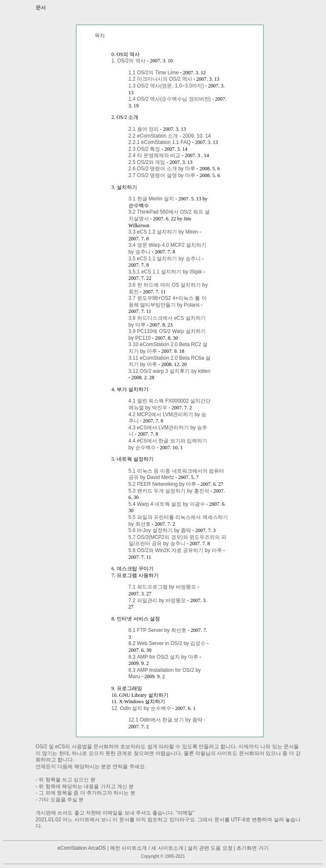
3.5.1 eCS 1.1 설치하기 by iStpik (165, 272)
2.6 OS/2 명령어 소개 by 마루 (162, 169)
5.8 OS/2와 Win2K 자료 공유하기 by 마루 (175, 550)
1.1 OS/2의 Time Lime (154, 73)
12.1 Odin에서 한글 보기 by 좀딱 (166, 720)
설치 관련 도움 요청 (210, 848)
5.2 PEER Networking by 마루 (162, 484)
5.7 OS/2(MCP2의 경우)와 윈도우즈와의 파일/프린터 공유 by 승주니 (178, 541)
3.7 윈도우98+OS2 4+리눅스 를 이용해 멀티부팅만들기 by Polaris (168, 302)
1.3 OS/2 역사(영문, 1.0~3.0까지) (166, 86)
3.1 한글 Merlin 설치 (151, 199)
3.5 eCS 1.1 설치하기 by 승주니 (165, 259)
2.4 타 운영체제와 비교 (155, 155)
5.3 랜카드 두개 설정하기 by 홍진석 (169, 491)
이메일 (185, 813)
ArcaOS (97, 848)
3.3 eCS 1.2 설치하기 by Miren (164, 232)
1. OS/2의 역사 (129, 61)
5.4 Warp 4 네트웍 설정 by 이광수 (167, 504)
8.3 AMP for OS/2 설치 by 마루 (164, 657)
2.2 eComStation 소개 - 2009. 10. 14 (170, 136)
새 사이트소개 (167, 848)
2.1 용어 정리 (144, 129)
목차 (100, 36)
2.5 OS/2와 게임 (147, 162)
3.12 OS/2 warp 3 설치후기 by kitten (170, 371)
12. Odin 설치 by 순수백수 (141, 708)
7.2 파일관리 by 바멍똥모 (157, 600)
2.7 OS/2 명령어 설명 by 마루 (162, 175)
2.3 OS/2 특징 (145, 149)
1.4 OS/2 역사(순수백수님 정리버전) (170, 99)
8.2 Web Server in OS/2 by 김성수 (167, 643)
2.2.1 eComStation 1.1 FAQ (160, 142)
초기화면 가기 (252, 848)
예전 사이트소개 (128, 848)
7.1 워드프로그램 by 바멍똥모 (162, 587)
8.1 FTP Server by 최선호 (157, 630)
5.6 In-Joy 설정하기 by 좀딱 (160, 530)
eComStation (72, 848)
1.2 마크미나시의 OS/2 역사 (160, 79)
